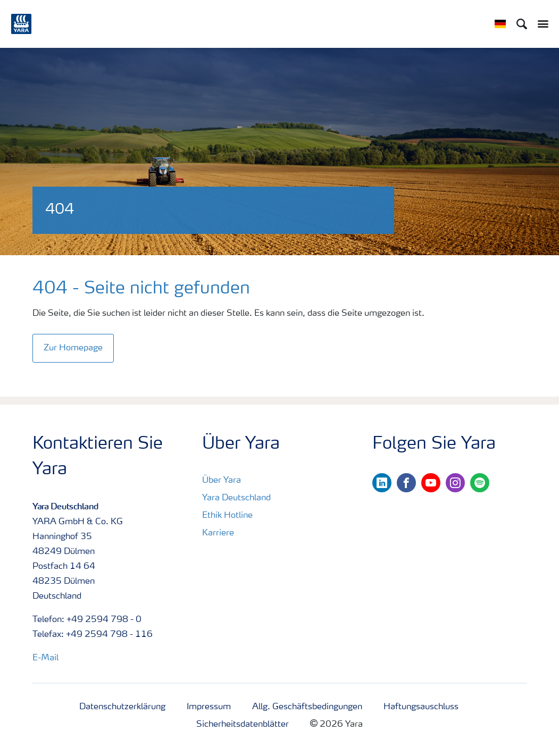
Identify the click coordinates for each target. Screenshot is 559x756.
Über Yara (222, 481)
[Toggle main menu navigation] (540, 24)
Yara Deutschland (236, 498)
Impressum (209, 707)
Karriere (218, 533)
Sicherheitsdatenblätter (243, 725)
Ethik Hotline (227, 516)
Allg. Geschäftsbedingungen (307, 707)
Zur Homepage (73, 348)
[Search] (522, 24)
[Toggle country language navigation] (500, 24)
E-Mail (45, 658)
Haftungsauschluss (421, 707)
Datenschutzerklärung (122, 707)
